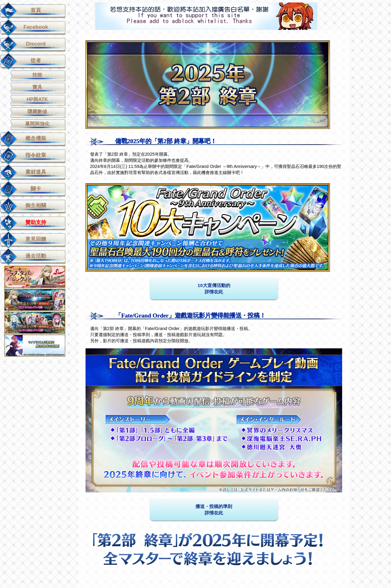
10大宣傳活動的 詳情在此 (214, 289)
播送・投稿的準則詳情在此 (214, 510)
